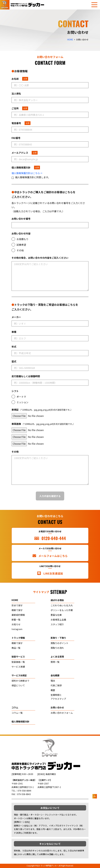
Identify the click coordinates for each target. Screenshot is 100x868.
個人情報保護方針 (20, 721)
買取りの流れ (57, 648)
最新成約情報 (18, 615)
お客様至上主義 (58, 620)
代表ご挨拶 (56, 685)
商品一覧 (16, 648)
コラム (15, 707)
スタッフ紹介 (57, 624)
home (15, 600)
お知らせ (16, 624)
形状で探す (17, 605)
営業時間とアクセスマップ (58, 697)
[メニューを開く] (94, 5)
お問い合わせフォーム (62, 713)
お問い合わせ (57, 707)
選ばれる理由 (57, 600)
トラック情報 (18, 638)
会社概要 (55, 675)
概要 (53, 690)
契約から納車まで (20, 681)
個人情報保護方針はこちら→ (27, 173)
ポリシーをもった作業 (62, 610)
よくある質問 (57, 657)
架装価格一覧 (18, 662)
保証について (18, 685)
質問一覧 (55, 662)
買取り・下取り (58, 638)
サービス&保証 (19, 675)
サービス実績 (18, 667)
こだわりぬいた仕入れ (62, 605)
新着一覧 (16, 620)
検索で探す (17, 610)
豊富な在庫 (56, 615)
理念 (53, 681)
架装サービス (18, 657)
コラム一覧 (17, 713)
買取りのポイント (59, 643)
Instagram (17, 629)
